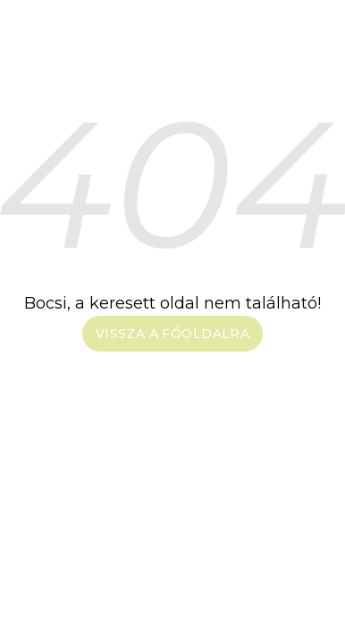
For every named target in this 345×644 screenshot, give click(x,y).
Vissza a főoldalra (173, 334)
